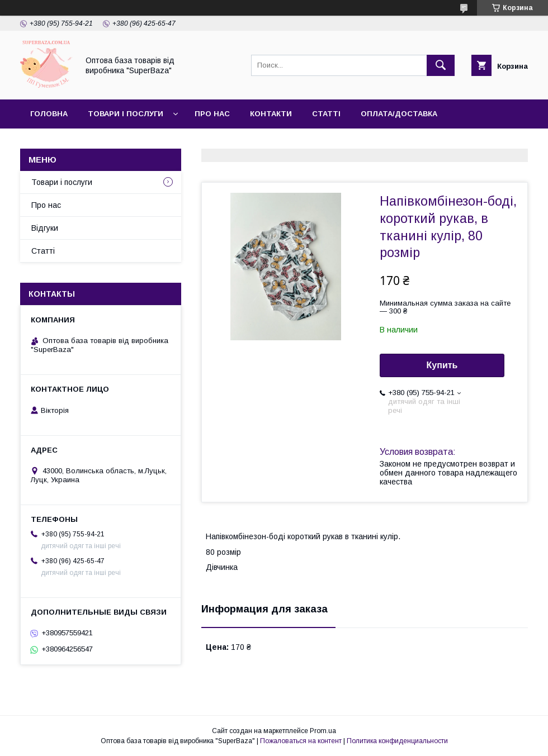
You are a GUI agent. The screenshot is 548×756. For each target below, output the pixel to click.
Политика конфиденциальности (397, 741)
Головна (49, 114)
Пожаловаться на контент (301, 741)
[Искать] (441, 65)
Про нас (212, 114)
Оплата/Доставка (399, 114)
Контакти (271, 114)
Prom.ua (323, 731)
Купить (442, 365)
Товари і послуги (126, 114)
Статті (326, 114)
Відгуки (45, 228)
